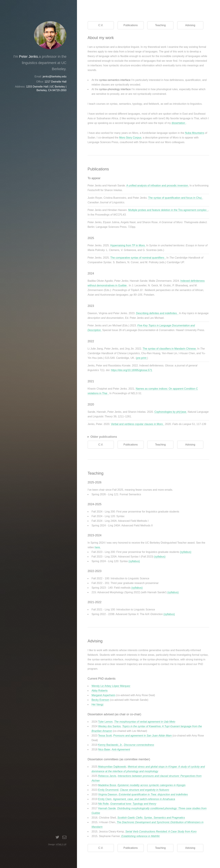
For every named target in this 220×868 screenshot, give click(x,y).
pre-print (142, 358)
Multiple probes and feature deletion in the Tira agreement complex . (168, 210)
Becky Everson (100, 700)
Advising (190, 25)
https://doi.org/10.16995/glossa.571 (132, 370)
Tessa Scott (105, 736)
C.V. (101, 25)
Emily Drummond (108, 790)
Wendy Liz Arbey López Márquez (111, 686)
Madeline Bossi (107, 785)
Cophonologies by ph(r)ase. (171, 412)
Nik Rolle (103, 804)
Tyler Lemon (105, 722)
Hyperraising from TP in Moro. (128, 245)
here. (98, 547)
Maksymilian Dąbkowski (112, 767)
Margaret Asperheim (103, 695)
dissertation (179, 123)
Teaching (160, 25)
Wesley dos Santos (109, 726)
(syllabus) (186, 552)
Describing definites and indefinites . (157, 313)
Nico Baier (104, 749)
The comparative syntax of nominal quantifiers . (138, 258)
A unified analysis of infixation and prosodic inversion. (158, 186)
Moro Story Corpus (130, 138)
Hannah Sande (107, 808)
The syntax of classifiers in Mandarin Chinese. (169, 349)
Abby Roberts (100, 691)
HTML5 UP (61, 844)
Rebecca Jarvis (107, 776)
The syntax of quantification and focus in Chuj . (176, 198)
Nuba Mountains (195, 133)
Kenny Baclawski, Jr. (110, 745)
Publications (131, 25)
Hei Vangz (98, 704)
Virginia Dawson (108, 794)
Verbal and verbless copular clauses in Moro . (138, 424)
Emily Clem (105, 799)
